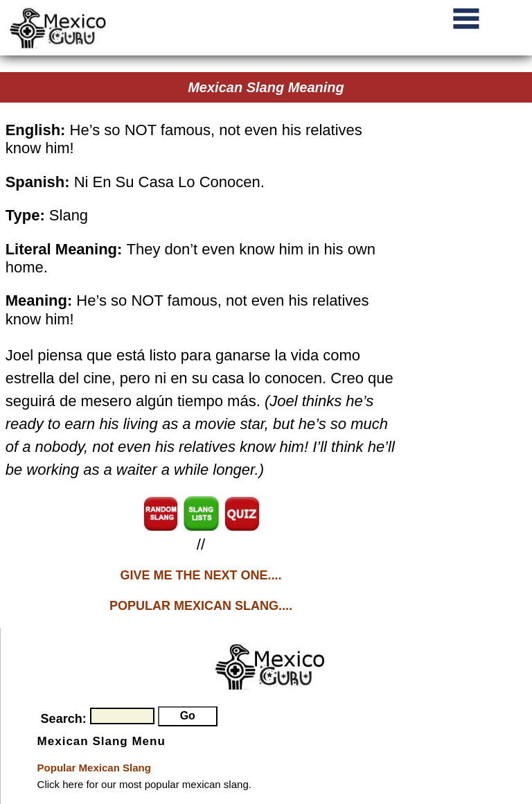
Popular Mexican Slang (94, 768)
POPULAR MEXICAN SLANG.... (201, 606)
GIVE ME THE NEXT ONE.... (201, 575)
